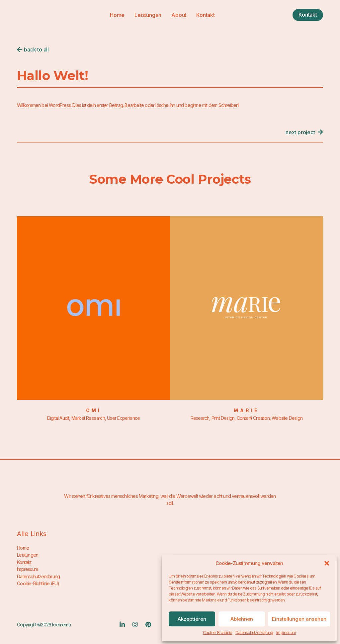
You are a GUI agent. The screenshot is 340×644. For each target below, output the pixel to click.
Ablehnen (242, 619)
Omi (94, 410)
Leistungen (148, 15)
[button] (327, 563)
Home (117, 15)
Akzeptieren (192, 619)
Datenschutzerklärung (254, 633)
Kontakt (206, 15)
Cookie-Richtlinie (217, 633)
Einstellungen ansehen (299, 619)
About (179, 15)
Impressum (286, 633)
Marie (247, 410)
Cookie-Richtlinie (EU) (38, 583)
